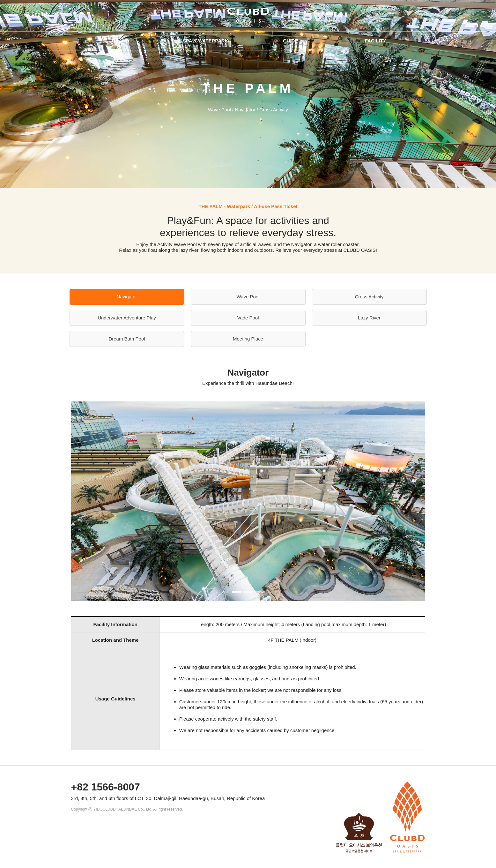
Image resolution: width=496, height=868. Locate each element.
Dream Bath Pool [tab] (127, 339)
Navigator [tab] (127, 297)
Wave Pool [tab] (248, 297)
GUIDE (291, 41)
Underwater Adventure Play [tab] (127, 318)
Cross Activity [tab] (369, 297)
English (37, 14)
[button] (98, 501)
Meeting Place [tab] (248, 339)
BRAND (121, 41)
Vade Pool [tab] (248, 318)
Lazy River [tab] (369, 318)
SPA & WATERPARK (206, 41)
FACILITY (376, 41)
